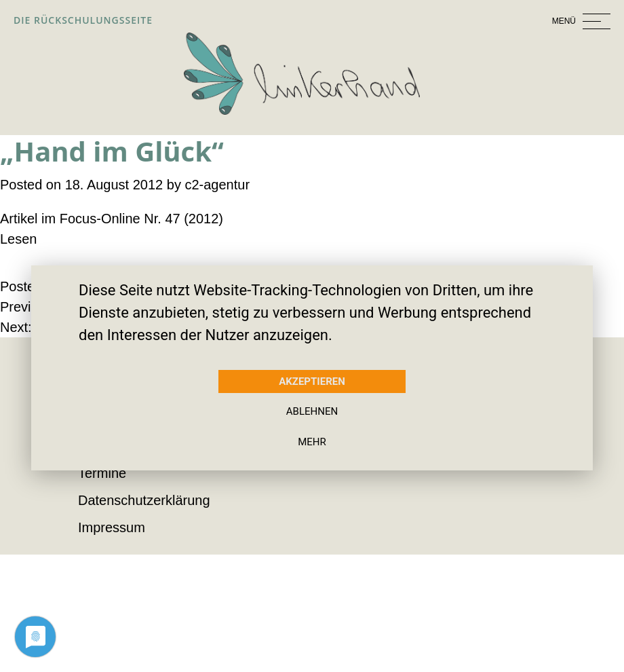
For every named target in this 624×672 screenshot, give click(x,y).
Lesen (18, 239)
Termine (103, 473)
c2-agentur (218, 184)
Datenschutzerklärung (145, 500)
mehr (312, 442)
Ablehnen (312, 411)
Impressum (112, 527)
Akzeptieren (312, 381)
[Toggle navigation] (511, 20)
